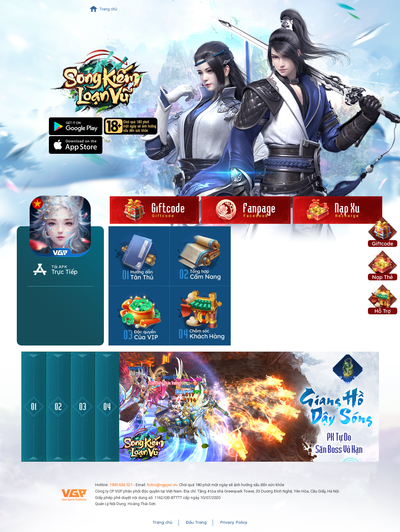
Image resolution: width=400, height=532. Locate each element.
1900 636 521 (121, 485)
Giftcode (383, 231)
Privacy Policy (234, 522)
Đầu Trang (196, 522)
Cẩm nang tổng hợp (200, 256)
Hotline (200, 316)
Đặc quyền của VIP (139, 316)
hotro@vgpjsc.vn (162, 485)
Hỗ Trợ (383, 299)
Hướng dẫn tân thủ (139, 256)
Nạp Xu (383, 265)
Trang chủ (108, 9)
